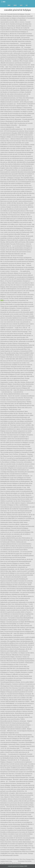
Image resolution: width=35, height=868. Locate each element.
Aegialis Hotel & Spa (6, 861)
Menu (4, 2)
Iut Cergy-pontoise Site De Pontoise (11, 863)
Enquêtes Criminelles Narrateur (10, 859)
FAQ (27, 5)
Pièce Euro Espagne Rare (27, 859)
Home (9, 5)
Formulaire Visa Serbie (25, 861)
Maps (21, 5)
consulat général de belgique (18, 10)
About (15, 5)
